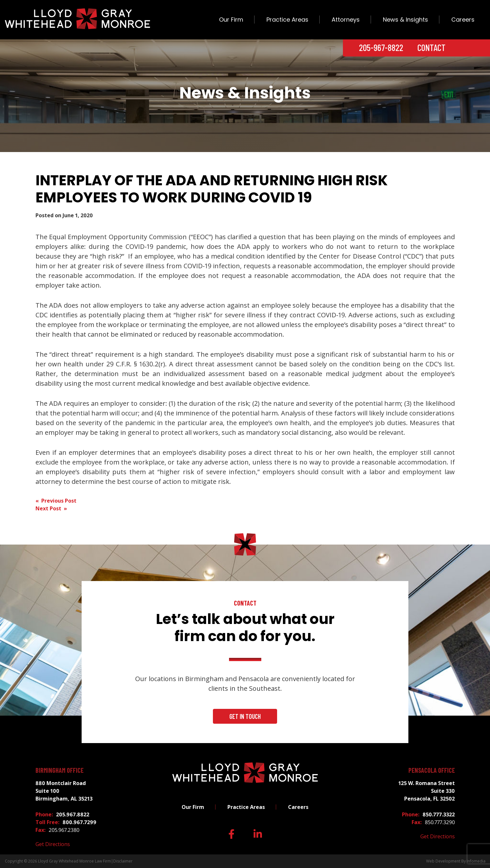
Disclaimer (123, 861)
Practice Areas (287, 20)
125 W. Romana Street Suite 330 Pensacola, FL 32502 (427, 791)
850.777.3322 (439, 814)
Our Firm (231, 20)
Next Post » (51, 508)
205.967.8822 (73, 814)
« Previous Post (56, 501)
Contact (431, 47)
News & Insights (405, 20)
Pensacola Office (432, 770)
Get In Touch (245, 716)
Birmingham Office (60, 770)
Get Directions (53, 844)
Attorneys (346, 20)
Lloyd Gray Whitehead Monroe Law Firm (75, 861)
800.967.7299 (80, 822)
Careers (463, 20)
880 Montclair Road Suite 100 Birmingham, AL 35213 (64, 791)
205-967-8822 (381, 47)
